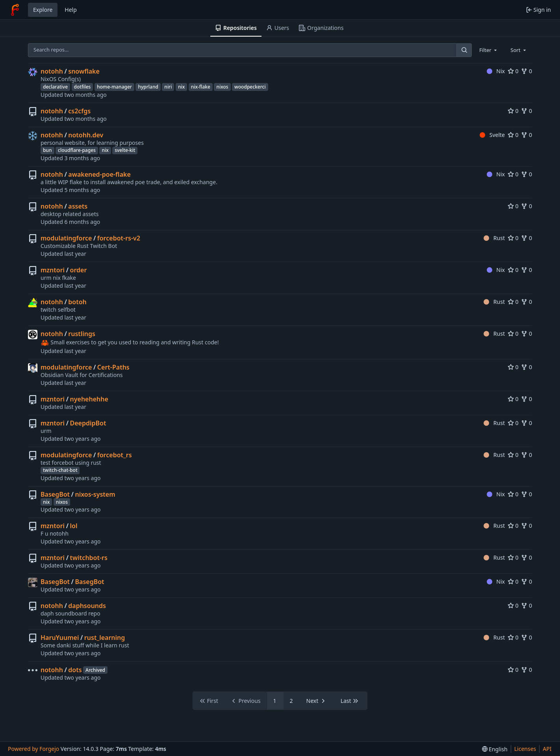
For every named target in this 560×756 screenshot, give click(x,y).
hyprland (148, 87)
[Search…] (464, 50)
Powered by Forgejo (33, 749)
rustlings (82, 334)
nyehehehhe (89, 399)
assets (78, 206)
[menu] (495, 749)
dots (75, 670)
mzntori (53, 270)
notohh (52, 71)
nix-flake (201, 87)
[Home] (15, 10)
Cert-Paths (113, 367)
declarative (55, 87)
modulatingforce (66, 238)
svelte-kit (125, 150)
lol (74, 526)
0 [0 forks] (527, 71)
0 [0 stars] (513, 71)
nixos (222, 87)
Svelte (492, 135)
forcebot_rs (115, 455)
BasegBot (55, 494)
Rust (494, 238)
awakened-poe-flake (99, 174)
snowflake (84, 71)
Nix (496, 71)
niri (168, 87)
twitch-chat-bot (60, 470)
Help (71, 10)
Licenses (525, 749)
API (547, 749)
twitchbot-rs (89, 558)
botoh (77, 302)
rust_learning (105, 638)
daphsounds (87, 606)
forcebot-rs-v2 (119, 238)
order (79, 270)
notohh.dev (86, 135)
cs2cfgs (79, 111)
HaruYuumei (60, 638)
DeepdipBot (88, 423)
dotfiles (83, 87)
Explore (43, 10)
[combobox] (489, 50)
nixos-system (95, 494)
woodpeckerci (250, 87)
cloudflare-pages (77, 150)
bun (47, 150)
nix (181, 87)
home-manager (114, 87)
